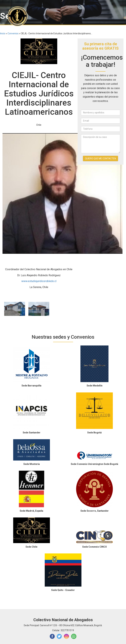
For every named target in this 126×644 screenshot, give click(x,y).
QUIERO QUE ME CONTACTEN (100, 159)
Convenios (13, 33)
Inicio (3, 33)
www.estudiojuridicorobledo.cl (39, 281)
